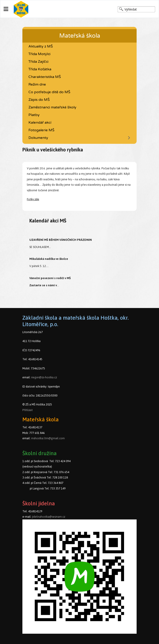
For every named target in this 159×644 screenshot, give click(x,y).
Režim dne (37, 84)
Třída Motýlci (39, 54)
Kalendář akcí (40, 123)
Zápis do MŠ (39, 100)
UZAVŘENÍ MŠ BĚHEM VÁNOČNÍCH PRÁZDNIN (61, 240)
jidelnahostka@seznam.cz (49, 517)
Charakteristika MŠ (45, 77)
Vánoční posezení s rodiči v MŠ (50, 278)
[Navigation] (6, 9)
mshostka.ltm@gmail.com (48, 438)
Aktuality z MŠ (41, 46)
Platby (34, 115)
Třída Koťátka (40, 69)
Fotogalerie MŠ (41, 130)
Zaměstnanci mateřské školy (52, 107)
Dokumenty (38, 138)
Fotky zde (33, 199)
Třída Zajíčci (38, 62)
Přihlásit (28, 410)
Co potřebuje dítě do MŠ (49, 92)
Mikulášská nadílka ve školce (49, 259)
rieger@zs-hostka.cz (44, 377)
